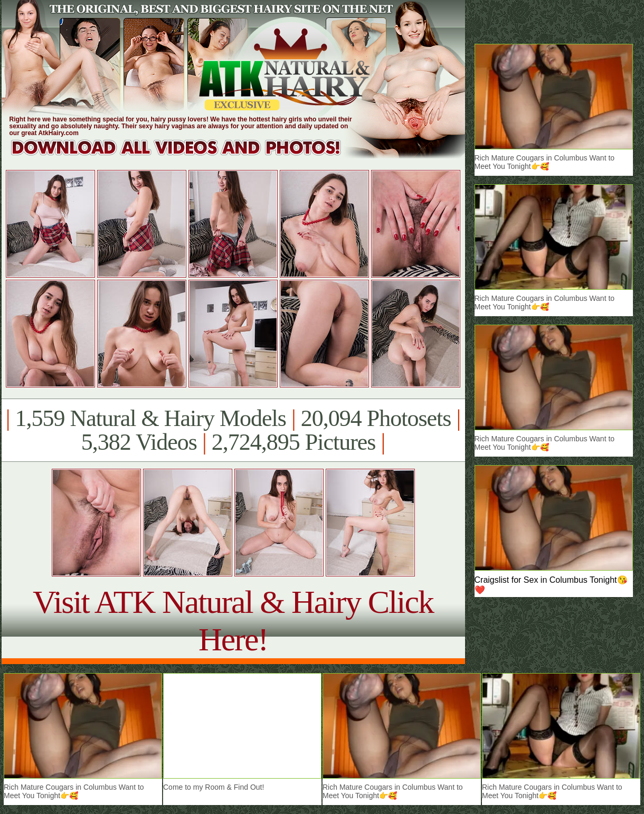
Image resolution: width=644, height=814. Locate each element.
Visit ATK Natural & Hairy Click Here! (233, 621)
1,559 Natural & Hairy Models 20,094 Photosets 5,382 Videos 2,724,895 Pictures (233, 430)
